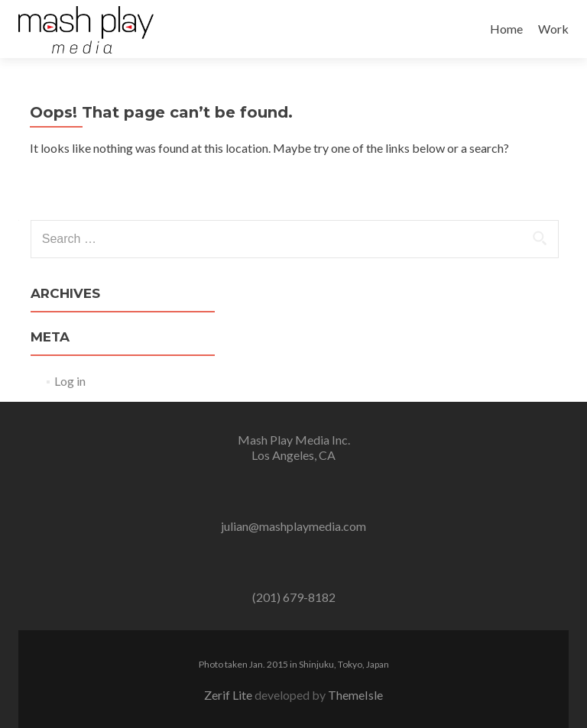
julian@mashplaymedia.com (293, 526)
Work (553, 29)
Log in (70, 381)
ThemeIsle (355, 695)
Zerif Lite (229, 695)
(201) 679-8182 (294, 597)
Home (506, 29)
